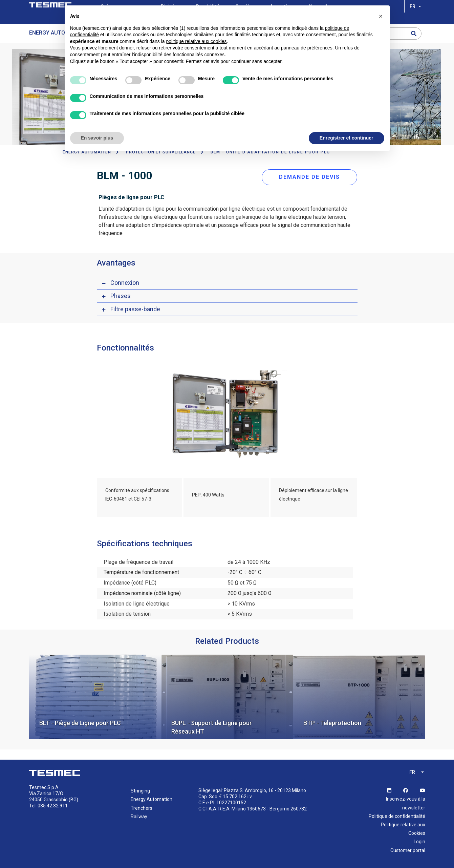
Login (419, 842)
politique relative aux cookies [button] (197, 41)
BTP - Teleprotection (332, 723)
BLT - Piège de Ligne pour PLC (80, 723)
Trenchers (142, 808)
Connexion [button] (125, 283)
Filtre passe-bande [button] (135, 309)
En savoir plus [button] (97, 138)
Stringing (140, 791)
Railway (139, 816)
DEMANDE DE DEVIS (309, 177)
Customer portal (408, 850)
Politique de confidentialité (397, 816)
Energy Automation (57, 33)
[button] (381, 16)
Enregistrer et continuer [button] (347, 138)
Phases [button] (121, 296)
